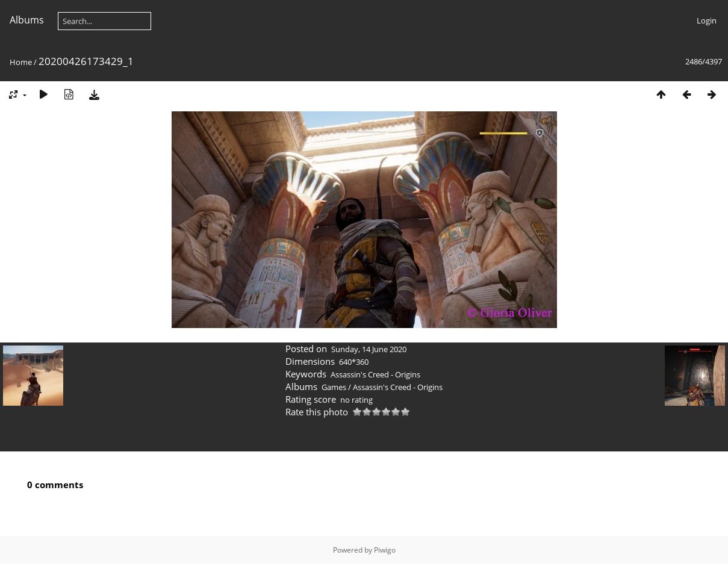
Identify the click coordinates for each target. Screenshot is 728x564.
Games (334, 387)
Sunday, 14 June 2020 (369, 349)
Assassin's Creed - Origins (375, 374)
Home (21, 62)
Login (707, 20)
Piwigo (385, 550)
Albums (27, 20)
